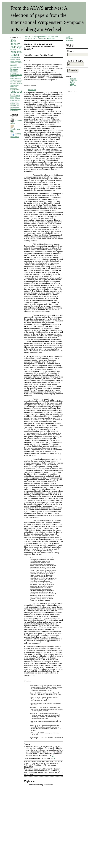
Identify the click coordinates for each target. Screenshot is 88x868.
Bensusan (51, 39)
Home (26, 37)
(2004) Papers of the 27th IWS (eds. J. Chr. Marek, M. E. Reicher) (42, 38)
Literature (32, 90)
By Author (73, 80)
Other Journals (73, 85)
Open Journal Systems (69, 38)
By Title (72, 82)
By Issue (73, 79)
